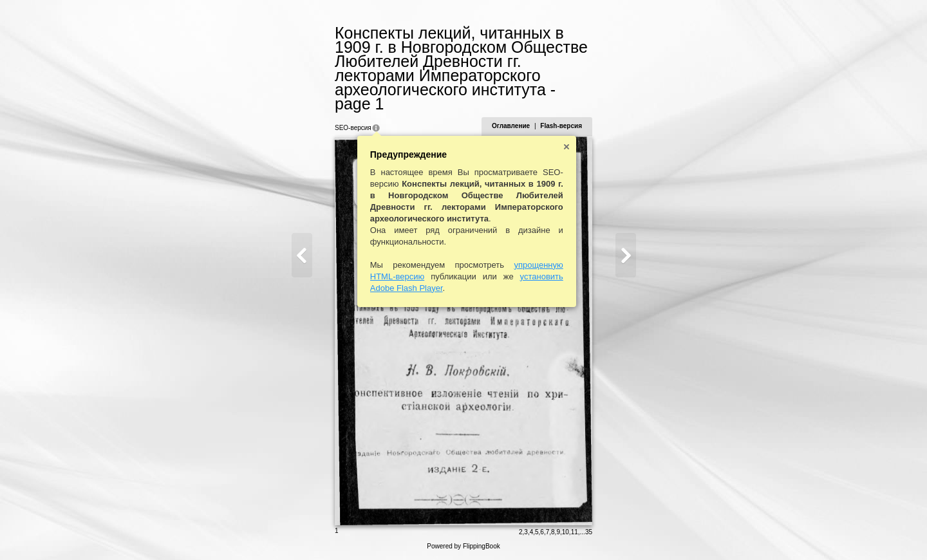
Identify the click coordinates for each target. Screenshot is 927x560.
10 (566, 532)
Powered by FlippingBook (463, 546)
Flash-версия (561, 126)
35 (589, 532)
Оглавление (511, 126)
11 (575, 532)
